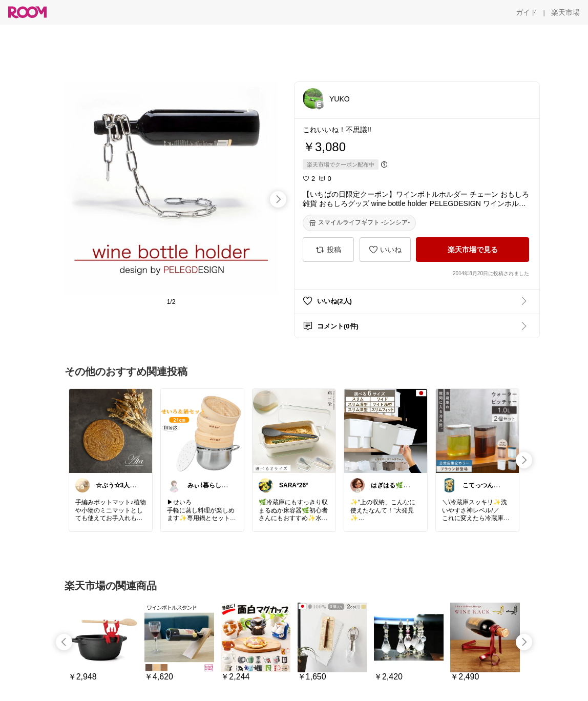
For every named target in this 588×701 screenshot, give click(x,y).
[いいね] (385, 250)
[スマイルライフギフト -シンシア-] (359, 223)
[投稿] (328, 250)
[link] (111, 430)
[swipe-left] (64, 642)
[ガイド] (527, 12)
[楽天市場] (565, 12)
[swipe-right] (278, 199)
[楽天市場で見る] (472, 250)
